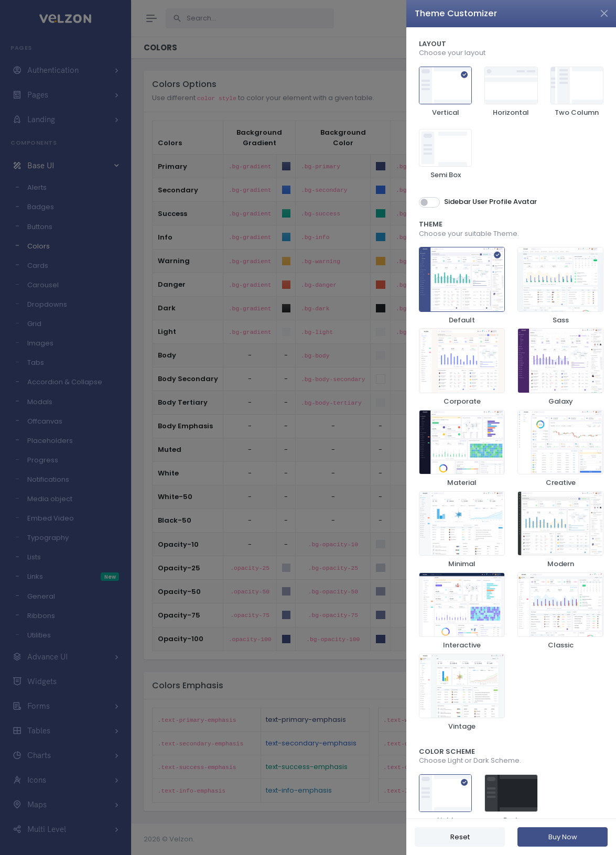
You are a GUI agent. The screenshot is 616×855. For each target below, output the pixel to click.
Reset (460, 837)
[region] (511, 423)
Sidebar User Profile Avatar (490, 202)
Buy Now (563, 837)
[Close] (604, 13)
